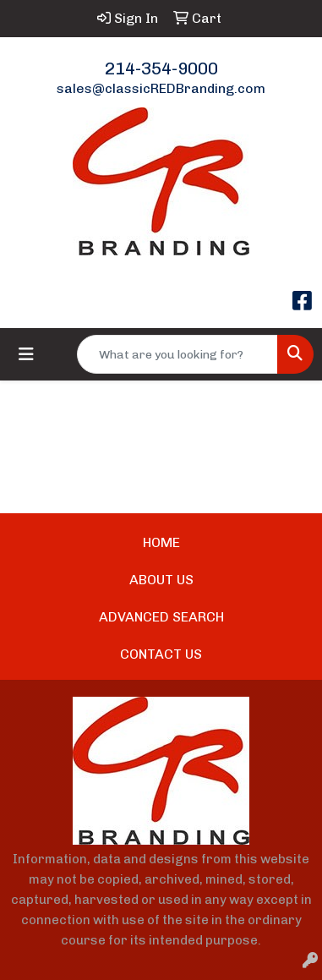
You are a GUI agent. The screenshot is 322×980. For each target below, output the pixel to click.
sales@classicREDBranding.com (161, 88)
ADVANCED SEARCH (161, 617)
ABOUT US (161, 580)
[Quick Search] (177, 354)
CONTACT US (161, 654)
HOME (161, 542)
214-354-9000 (161, 68)
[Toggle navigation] (26, 354)
